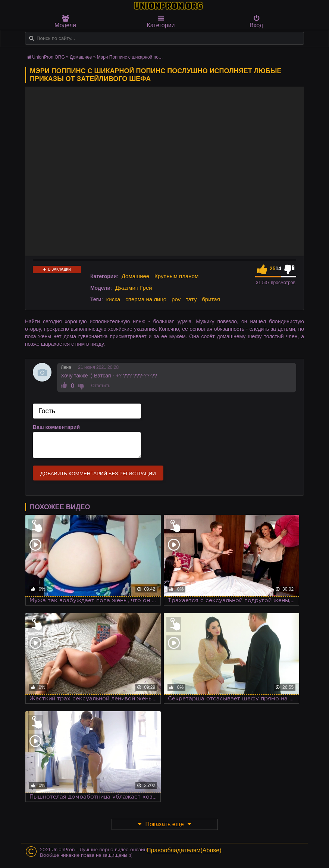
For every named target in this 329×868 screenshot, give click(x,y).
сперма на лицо (146, 299)
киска (113, 299)
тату (191, 299)
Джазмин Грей (134, 288)
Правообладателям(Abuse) (184, 850)
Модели (65, 22)
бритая (211, 299)
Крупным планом (176, 276)
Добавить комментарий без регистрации (98, 474)
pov (176, 299)
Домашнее (135, 276)
